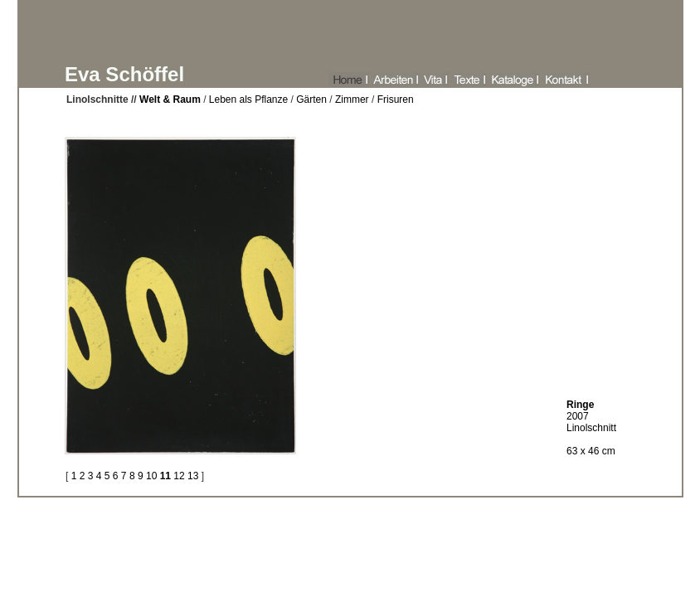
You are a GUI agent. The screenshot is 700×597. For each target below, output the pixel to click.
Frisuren (396, 99)
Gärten (311, 99)
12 (179, 476)
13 (193, 476)
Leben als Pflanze (247, 99)
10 (151, 476)
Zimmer (352, 99)
